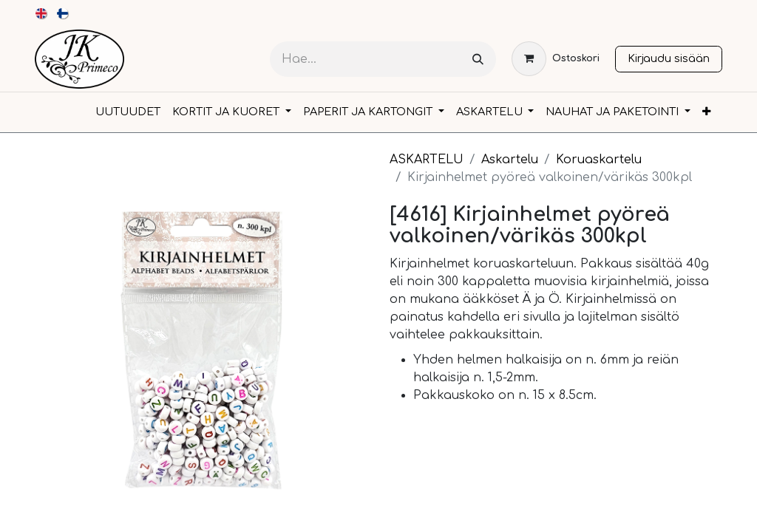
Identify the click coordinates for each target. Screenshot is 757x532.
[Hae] (478, 59)
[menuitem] (42, 13)
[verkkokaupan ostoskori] (556, 59)
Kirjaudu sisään (669, 58)
